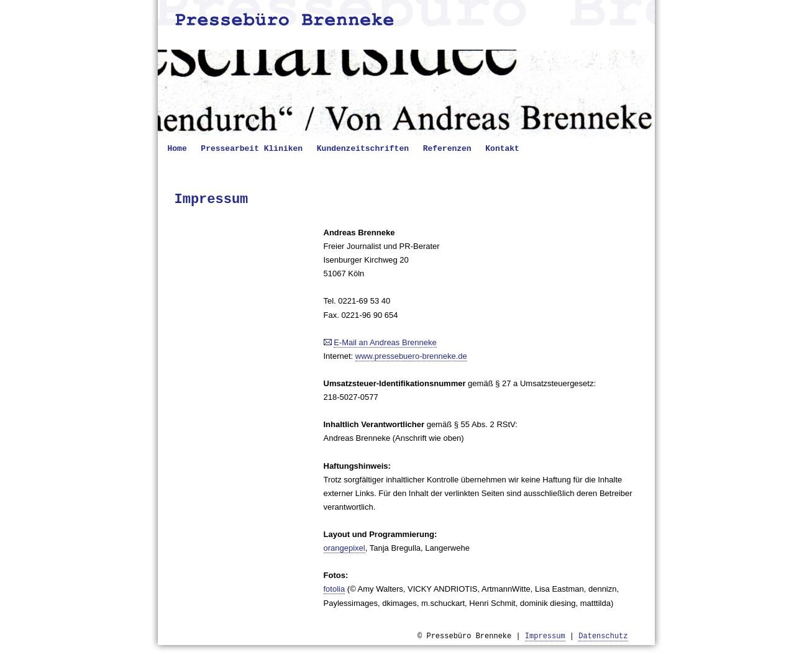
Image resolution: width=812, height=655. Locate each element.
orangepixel (344, 548)
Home (177, 149)
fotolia (335, 589)
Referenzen (447, 149)
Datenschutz (603, 636)
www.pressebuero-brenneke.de (411, 356)
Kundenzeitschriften (363, 149)
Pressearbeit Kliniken (252, 149)
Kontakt (502, 149)
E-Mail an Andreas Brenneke (385, 342)
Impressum (545, 636)
